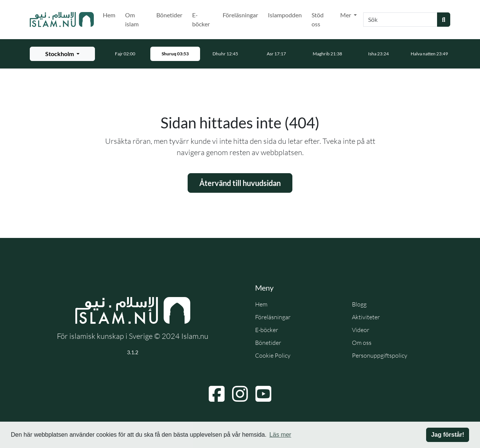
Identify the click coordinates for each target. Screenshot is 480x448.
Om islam (132, 19)
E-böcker (201, 19)
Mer (346, 15)
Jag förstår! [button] (448, 435)
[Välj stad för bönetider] (62, 54)
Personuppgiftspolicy (380, 355)
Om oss (362, 343)
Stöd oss (318, 19)
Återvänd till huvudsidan (240, 183)
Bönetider (169, 15)
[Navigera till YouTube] (263, 394)
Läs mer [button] (280, 435)
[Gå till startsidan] (62, 20)
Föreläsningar (240, 15)
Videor (361, 330)
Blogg (359, 304)
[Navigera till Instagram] (240, 394)
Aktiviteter (366, 317)
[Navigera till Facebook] (217, 394)
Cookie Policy (273, 355)
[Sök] (400, 20)
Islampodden (285, 15)
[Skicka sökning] (444, 20)
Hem (109, 15)
